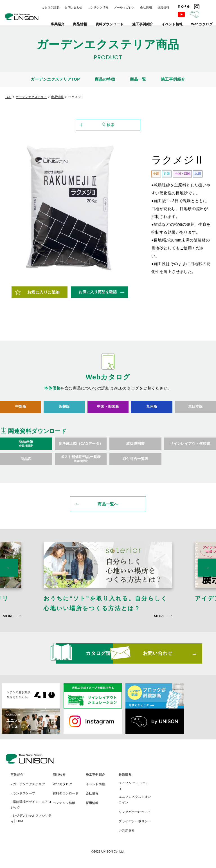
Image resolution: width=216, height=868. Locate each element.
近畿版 (64, 411)
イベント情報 (172, 24)
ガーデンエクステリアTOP (55, 79)
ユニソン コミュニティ (184, 783)
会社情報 (146, 7)
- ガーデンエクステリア (78, 781)
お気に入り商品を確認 (98, 296)
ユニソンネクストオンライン (185, 797)
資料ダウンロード (110, 24)
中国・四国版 (108, 411)
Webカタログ (202, 24)
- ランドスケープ (73, 790)
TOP (8, 97)
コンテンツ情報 (98, 7)
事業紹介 (58, 24)
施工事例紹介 (143, 24)
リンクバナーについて (185, 809)
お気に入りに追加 (44, 297)
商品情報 (80, 24)
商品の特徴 (105, 79)
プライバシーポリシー (185, 818)
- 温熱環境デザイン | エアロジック (81, 801)
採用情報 (163, 7)
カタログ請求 (50, 7)
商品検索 (109, 771)
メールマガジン (124, 7)
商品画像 (26, 448)
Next (207, 574)
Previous (9, 574)
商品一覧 (138, 79)
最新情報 (175, 771)
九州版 (152, 411)
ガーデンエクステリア (31, 97)
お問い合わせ (73, 7)
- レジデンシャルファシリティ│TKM (81, 815)
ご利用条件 (177, 828)
